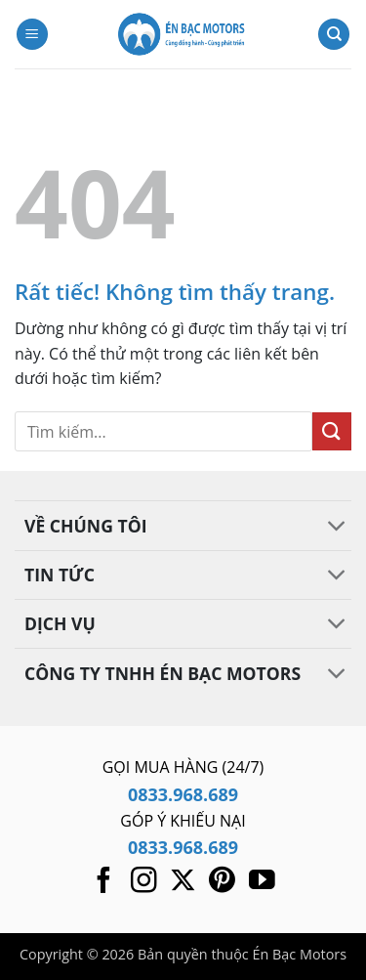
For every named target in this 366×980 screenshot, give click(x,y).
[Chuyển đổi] (337, 528)
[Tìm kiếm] (334, 35)
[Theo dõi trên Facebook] (104, 882)
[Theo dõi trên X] (183, 882)
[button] (32, 35)
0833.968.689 (183, 794)
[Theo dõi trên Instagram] (144, 882)
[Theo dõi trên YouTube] (262, 882)
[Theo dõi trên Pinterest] (222, 882)
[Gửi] (332, 431)
